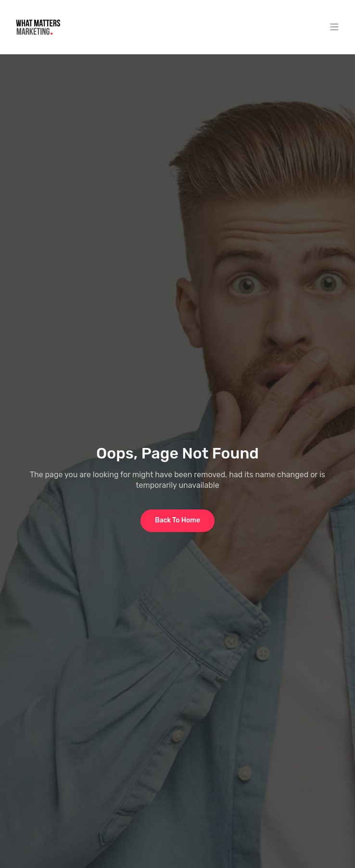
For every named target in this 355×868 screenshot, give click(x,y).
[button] (334, 27)
